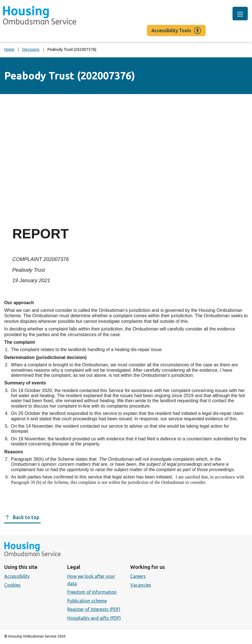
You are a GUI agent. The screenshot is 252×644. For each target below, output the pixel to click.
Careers (138, 576)
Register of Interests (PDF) (94, 609)
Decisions (31, 49)
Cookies (12, 585)
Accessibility (17, 576)
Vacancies (141, 585)
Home (9, 49)
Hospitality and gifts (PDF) (94, 618)
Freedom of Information (92, 592)
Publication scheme (87, 601)
